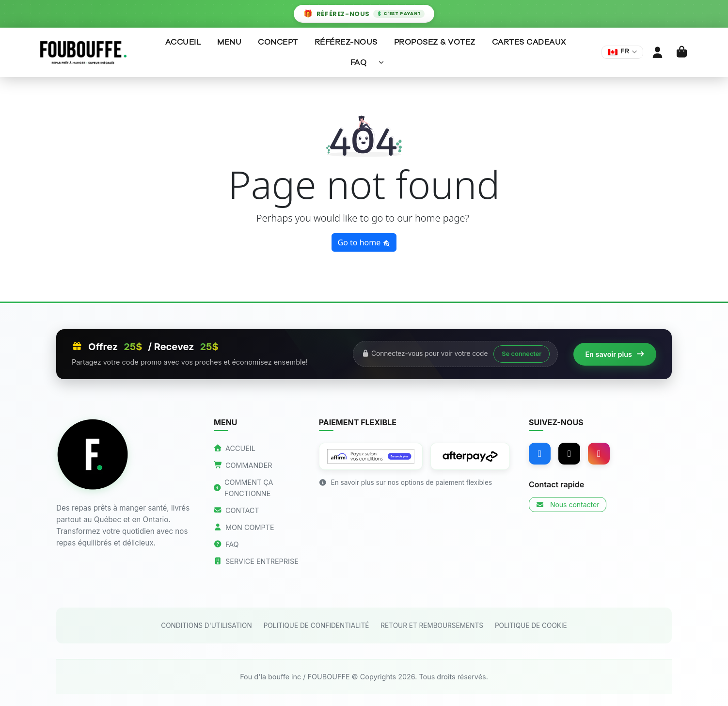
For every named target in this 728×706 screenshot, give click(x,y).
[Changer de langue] (622, 52)
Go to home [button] (364, 242)
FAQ (359, 63)
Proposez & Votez (435, 42)
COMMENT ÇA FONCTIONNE (244, 488)
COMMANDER (243, 465)
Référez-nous (346, 42)
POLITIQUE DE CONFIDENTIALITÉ (317, 626)
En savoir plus (615, 354)
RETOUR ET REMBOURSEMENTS (432, 626)
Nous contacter (567, 505)
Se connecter (522, 354)
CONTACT (237, 510)
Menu (229, 42)
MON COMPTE (244, 527)
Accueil (183, 42)
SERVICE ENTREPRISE (256, 561)
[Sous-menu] (381, 62)
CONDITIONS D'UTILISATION (206, 626)
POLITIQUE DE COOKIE (531, 626)
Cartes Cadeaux (529, 42)
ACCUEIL (235, 448)
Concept (278, 42)
